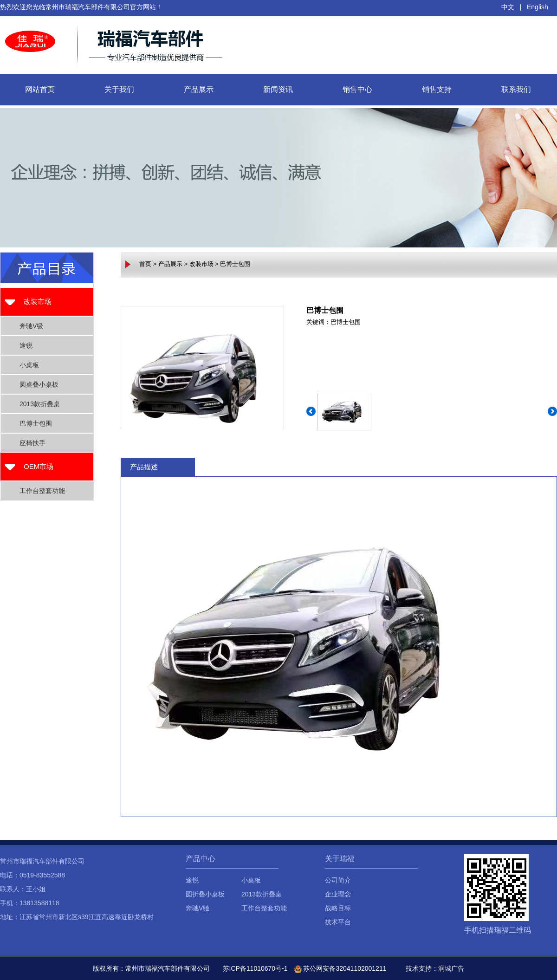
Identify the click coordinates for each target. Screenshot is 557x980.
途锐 (26, 345)
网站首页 (40, 89)
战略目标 (338, 908)
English (538, 7)
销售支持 (437, 89)
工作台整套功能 (42, 491)
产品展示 (199, 89)
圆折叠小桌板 (205, 894)
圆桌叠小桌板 (39, 384)
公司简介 (338, 880)
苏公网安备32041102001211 (340, 968)
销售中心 (357, 89)
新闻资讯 (278, 89)
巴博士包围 (36, 423)
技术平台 (338, 922)
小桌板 (29, 365)
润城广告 (451, 968)
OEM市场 (39, 466)
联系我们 (516, 89)
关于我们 (119, 89)
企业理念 (338, 894)
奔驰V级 (31, 326)
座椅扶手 (32, 443)
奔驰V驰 (198, 908)
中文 (508, 7)
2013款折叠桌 (40, 404)
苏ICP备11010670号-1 (255, 968)
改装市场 (38, 302)
